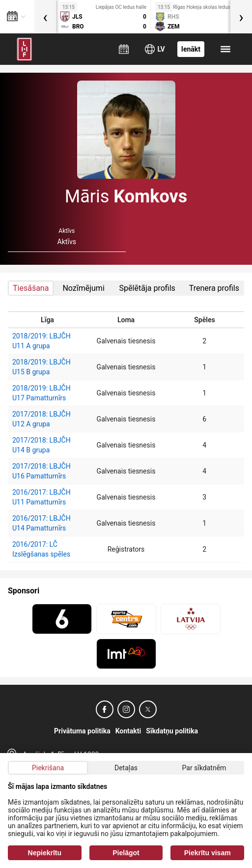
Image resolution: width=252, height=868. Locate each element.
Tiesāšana (31, 288)
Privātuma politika (82, 731)
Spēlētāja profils (147, 288)
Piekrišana (48, 768)
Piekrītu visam (208, 853)
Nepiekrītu (45, 853)
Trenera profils (214, 288)
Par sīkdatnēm (204, 768)
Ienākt (191, 49)
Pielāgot (126, 853)
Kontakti (128, 731)
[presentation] (45, 17)
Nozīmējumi (83, 288)
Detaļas (126, 768)
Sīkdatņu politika (172, 731)
